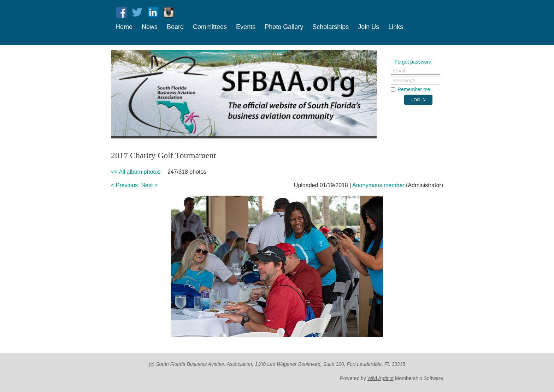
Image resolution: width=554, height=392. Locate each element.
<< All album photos (136, 172)
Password (403, 81)
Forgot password (413, 62)
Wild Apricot (381, 378)
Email (399, 71)
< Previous (124, 185)
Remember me (414, 89)
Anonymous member (378, 185)
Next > (150, 185)
